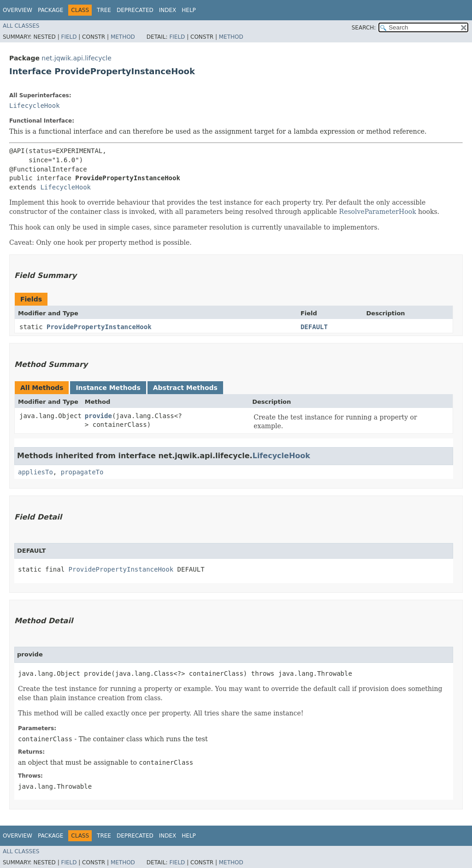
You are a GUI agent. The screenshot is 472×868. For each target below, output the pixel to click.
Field (69, 37)
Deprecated (135, 10)
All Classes (21, 26)
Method (123, 37)
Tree (104, 10)
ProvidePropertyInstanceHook (99, 327)
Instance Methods (108, 388)
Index (168, 10)
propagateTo (82, 472)
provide (98, 416)
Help (189, 10)
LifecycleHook (35, 106)
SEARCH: (364, 28)
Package (50, 10)
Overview (18, 10)
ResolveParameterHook (378, 212)
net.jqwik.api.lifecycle (76, 58)
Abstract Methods (185, 388)
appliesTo (35, 472)
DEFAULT (314, 327)
